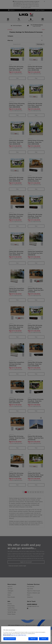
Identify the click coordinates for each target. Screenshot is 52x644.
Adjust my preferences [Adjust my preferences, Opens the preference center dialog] (10, 639)
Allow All (44, 639)
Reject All (33, 639)
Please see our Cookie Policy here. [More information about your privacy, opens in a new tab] (18, 635)
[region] (26, 634)
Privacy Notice (7, 635)
